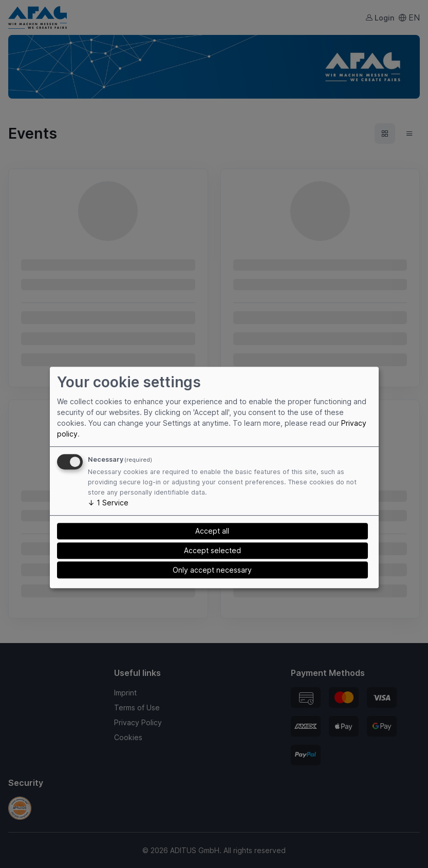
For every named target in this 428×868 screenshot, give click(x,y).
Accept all (212, 531)
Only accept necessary (212, 570)
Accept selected (212, 550)
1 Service (108, 503)
